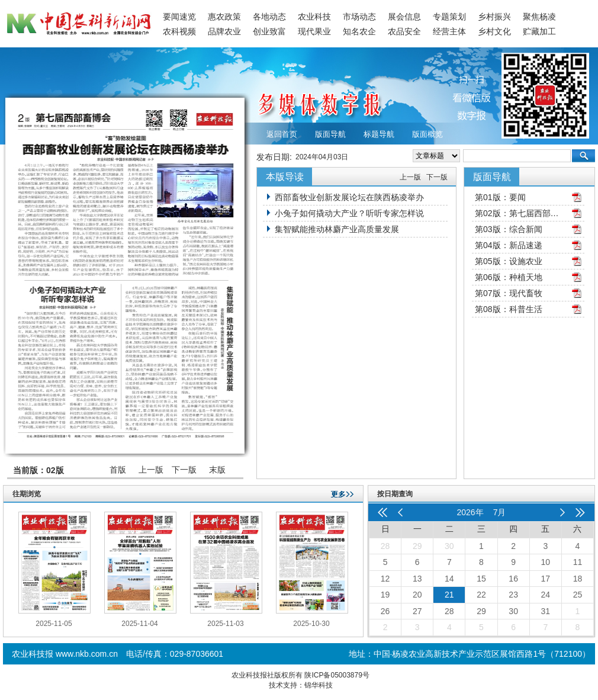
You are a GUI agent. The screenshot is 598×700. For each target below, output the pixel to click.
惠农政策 (224, 17)
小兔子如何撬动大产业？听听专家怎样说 (349, 213)
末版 (217, 470)
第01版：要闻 (500, 197)
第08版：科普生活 (509, 309)
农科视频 (179, 31)
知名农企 (359, 31)
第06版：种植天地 (509, 277)
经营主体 (449, 31)
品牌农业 (224, 31)
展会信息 (404, 17)
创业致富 (269, 31)
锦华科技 (319, 685)
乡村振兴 (494, 17)
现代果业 (314, 31)
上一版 (151, 470)
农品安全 (404, 31)
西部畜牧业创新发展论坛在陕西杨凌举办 (349, 197)
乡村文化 (494, 31)
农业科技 (314, 17)
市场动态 (359, 17)
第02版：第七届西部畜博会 (519, 213)
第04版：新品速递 (509, 245)
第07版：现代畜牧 (509, 293)
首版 (118, 470)
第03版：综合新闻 (509, 229)
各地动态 (269, 17)
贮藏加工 (539, 31)
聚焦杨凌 (539, 17)
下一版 (184, 470)
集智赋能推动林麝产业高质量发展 (337, 229)
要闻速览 (179, 17)
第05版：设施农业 (509, 261)
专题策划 (449, 17)
